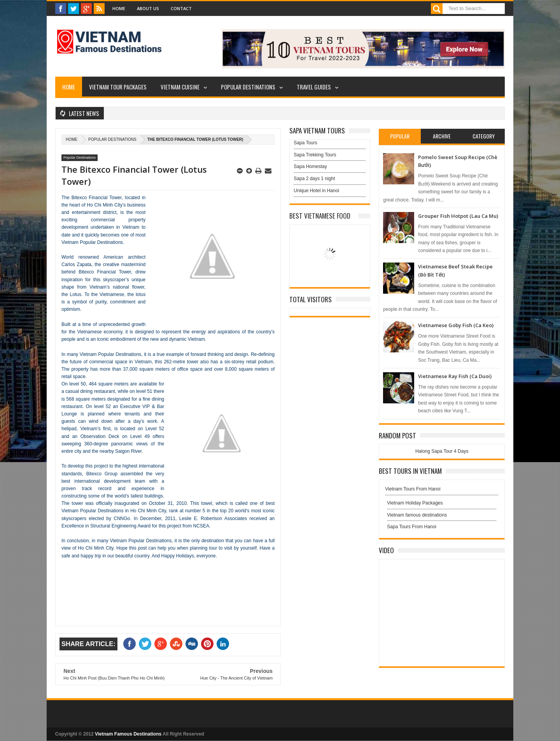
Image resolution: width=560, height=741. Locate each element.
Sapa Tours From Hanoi (412, 527)
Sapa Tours (305, 143)
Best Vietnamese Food (320, 216)
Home (119, 8)
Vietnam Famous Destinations (128, 734)
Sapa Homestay (310, 166)
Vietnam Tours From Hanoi (413, 489)
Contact (181, 8)
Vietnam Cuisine (180, 87)
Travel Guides (314, 87)
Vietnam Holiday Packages (442, 505)
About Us (148, 8)
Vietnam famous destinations (417, 515)
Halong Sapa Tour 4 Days (442, 451)
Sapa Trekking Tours (315, 155)
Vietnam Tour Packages (118, 87)
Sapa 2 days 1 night (314, 179)
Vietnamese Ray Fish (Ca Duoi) (455, 376)
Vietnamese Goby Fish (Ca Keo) (456, 325)
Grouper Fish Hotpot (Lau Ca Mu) (458, 216)
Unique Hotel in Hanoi (316, 191)
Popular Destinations (248, 87)
